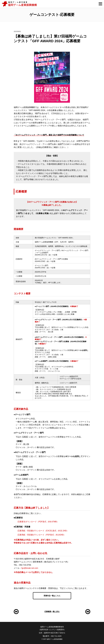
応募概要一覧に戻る (52, 612)
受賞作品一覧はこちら (52, 596)
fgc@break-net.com (30, 568)
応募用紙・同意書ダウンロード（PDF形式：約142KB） (41, 535)
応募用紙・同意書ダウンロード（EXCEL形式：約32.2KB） (43, 531)
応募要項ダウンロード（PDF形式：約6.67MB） (38, 522)
